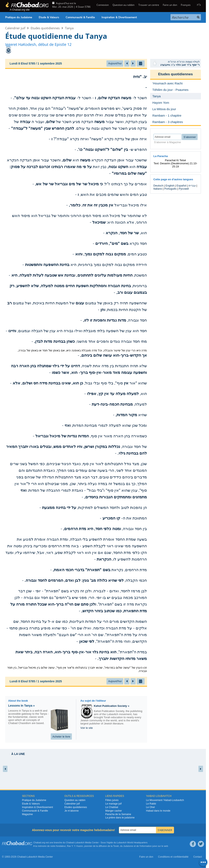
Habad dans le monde (158, 811)
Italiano (158, 189)
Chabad (70, 842)
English (170, 186)
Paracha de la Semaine (118, 814)
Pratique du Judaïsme (19, 17)
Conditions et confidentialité (173, 857)
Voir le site (87, 728)
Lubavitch (79, 842)
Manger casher (114, 811)
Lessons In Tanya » (22, 706)
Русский (184, 189)
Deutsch (158, 186)
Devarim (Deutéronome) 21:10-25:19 (179, 165)
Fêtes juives (112, 800)
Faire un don (170, 5)
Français (186, 5)
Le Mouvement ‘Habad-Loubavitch (165, 800)
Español (181, 186)
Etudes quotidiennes (45, 28)
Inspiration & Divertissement (119, 17)
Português (170, 189)
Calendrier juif (15, 28)
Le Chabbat (112, 807)
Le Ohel (150, 807)
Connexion (102, 5)
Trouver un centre (149, 5)
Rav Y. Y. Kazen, (75, 846)
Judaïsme (128, 846)
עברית (192, 186)
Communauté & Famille (80, 17)
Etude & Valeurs (49, 17)
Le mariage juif (113, 804)
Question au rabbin (123, 5)
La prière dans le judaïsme (120, 818)
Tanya (69, 28)
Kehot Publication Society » (112, 706)
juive (155, 846)
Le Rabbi (151, 804)
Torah (116, 846)
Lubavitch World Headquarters (132, 842)
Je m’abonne (72, 811)
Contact (198, 857)
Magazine (27, 814)
